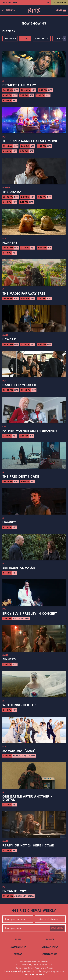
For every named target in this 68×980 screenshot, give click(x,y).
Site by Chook (47, 968)
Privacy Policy (34, 968)
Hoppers (10, 243)
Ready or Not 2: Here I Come (28, 846)
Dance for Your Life (20, 385)
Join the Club (10, 3)
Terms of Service (31, 974)
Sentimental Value (19, 568)
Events (50, 939)
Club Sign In (60, 3)
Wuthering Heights (19, 705)
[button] (64, 39)
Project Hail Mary (19, 85)
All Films (10, 39)
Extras (18, 954)
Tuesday (59, 39)
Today (25, 39)
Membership (18, 947)
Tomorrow (42, 39)
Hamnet (9, 522)
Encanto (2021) (16, 891)
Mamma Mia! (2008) (19, 751)
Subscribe (57, 928)
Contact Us (50, 954)
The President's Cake (21, 477)
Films (18, 939)
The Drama (12, 192)
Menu (61, 11)
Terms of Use (21, 968)
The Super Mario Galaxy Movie (30, 141)
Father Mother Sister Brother (30, 431)
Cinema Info (50, 947)
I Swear (9, 339)
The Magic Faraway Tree (24, 294)
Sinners (9, 659)
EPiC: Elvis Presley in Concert (30, 614)
